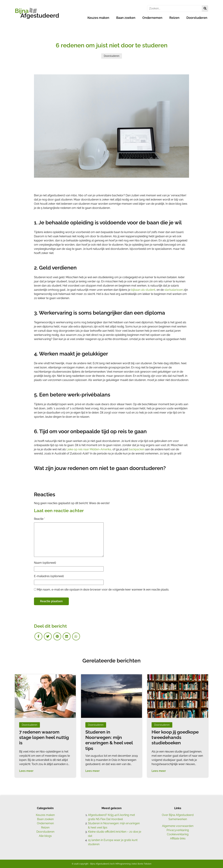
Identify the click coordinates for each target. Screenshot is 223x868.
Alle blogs (45, 836)
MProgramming (123, 864)
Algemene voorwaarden (178, 826)
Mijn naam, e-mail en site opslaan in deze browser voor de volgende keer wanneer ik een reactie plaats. (103, 590)
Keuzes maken (98, 18)
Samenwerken (178, 819)
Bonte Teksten (145, 864)
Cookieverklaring (178, 834)
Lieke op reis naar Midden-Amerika (89, 449)
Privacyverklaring (178, 830)
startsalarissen (174, 290)
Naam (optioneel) (45, 563)
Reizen (174, 18)
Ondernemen (152, 18)
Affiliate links (178, 838)
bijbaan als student (143, 290)
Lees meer (26, 771)
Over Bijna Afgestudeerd (178, 815)
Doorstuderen (197, 18)
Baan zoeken (126, 18)
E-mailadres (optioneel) (49, 576)
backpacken (137, 449)
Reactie (39, 519)
